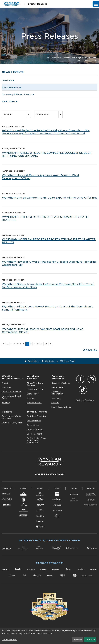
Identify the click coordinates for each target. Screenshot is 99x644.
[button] (96, 4)
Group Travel (33, 394)
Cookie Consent (34, 434)
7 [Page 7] (17, 344)
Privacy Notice (34, 421)
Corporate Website (61, 383)
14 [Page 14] (42, 344)
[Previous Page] (4, 344)
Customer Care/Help (12, 423)
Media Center (58, 387)
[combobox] (16, 115)
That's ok (90, 640)
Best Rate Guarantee (37, 416)
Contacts (50, 361)
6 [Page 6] (14, 344)
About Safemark (35, 430)
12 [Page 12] (34, 344)
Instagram (92, 379)
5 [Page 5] (11, 344)
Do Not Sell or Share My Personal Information (36, 440)
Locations (7, 387)
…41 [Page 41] (46, 344)
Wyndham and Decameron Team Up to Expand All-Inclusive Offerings (49, 198)
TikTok (83, 390)
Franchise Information (57, 393)
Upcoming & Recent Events (17, 94)
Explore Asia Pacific (11, 392)
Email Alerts (9, 102)
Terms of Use (33, 425)
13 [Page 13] (38, 344)
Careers (55, 403)
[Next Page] (50, 344)
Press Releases (10, 87)
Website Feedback (85, 400)
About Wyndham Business (35, 384)
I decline (78, 640)
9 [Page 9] (24, 344)
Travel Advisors (34, 403)
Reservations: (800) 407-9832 (11, 417)
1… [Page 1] (8, 344)
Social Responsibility (61, 407)
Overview (7, 80)
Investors (56, 398)
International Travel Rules (11, 397)
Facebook (80, 379)
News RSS (90, 350)
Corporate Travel (35, 389)
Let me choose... (9, 640)
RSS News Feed (67, 361)
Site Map (6, 403)
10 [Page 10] (27, 344)
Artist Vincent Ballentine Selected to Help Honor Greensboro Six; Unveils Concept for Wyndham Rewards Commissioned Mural (46, 132)
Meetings (31, 398)
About (5, 383)
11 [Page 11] (31, 344)
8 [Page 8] (21, 344)
